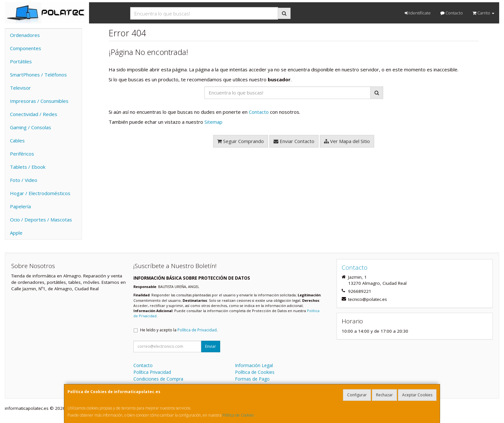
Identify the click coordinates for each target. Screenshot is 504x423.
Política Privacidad (152, 372)
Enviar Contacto (294, 141)
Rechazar (384, 395)
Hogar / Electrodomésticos (40, 193)
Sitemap (213, 122)
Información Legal (254, 365)
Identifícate (418, 13)
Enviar (211, 346)
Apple (16, 233)
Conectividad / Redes (34, 114)
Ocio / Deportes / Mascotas (41, 220)
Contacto (452, 13)
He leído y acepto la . (179, 330)
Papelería (20, 206)
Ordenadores (25, 35)
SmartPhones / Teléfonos (38, 75)
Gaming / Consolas (31, 127)
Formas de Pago (252, 379)
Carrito (483, 13)
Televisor (20, 88)
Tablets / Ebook (28, 167)
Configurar (357, 395)
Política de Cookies (238, 415)
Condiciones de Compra (158, 379)
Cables (17, 140)
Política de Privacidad (197, 330)
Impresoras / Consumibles (39, 101)
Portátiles (21, 61)
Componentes (26, 48)
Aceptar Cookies (417, 395)
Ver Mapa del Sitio (347, 141)
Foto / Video (24, 180)
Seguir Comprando (241, 141)
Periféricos (22, 154)
